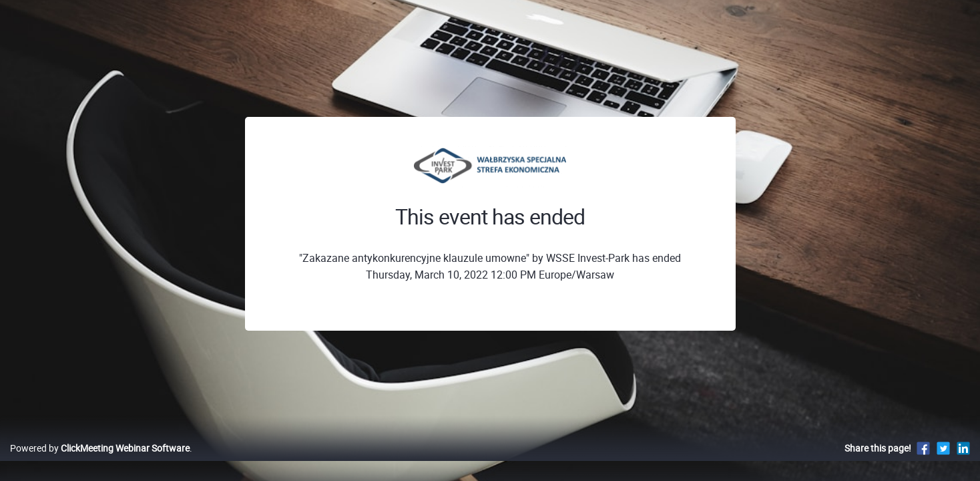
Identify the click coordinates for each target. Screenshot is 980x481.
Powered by (100, 462)
